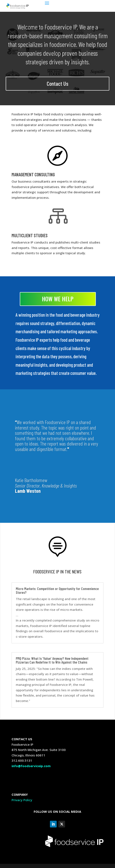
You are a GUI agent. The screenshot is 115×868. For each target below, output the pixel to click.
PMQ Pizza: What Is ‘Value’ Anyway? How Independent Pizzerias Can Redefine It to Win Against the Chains (52, 660)
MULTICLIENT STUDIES (30, 235)
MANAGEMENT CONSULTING (33, 174)
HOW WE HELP (58, 299)
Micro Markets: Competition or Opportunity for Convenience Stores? (57, 590)
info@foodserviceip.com (31, 766)
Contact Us (57, 84)
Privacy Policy (22, 800)
